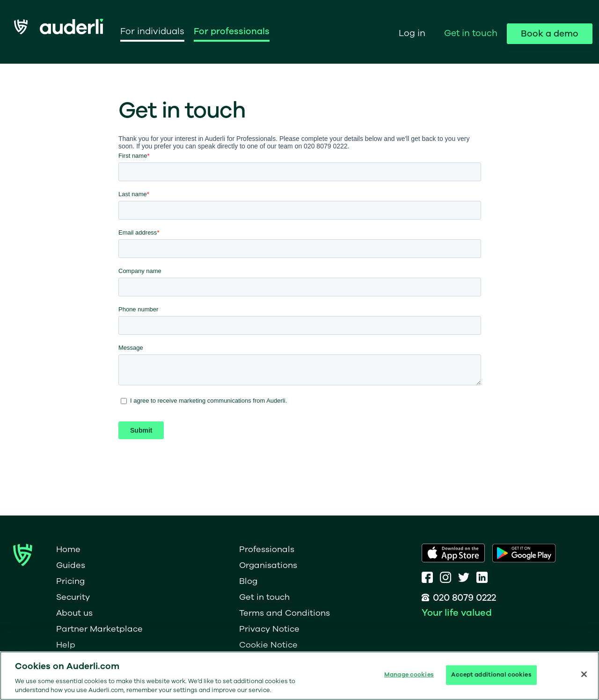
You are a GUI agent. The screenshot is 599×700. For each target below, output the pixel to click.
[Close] (584, 674)
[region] (299, 676)
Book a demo (550, 34)
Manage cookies (409, 675)
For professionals (232, 31)
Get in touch (471, 33)
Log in (412, 33)
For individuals (152, 31)
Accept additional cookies (491, 675)
